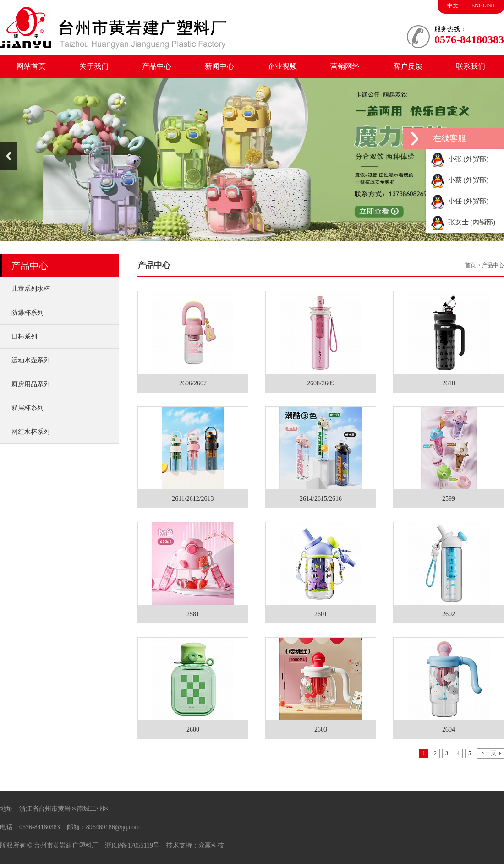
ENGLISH (483, 5)
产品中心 (157, 66)
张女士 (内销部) (463, 222)
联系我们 (471, 66)
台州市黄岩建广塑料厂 (66, 845)
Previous (9, 156)
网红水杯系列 (31, 432)
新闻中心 (219, 66)
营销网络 (345, 66)
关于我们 (94, 66)
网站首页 (31, 66)
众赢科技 (211, 845)
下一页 (488, 753)
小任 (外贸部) (460, 201)
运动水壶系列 (31, 360)
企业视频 (282, 66)
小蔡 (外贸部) (460, 180)
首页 (471, 265)
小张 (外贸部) (460, 159)
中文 (453, 5)
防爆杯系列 (27, 313)
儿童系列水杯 (31, 289)
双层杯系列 (27, 408)
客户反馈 (408, 66)
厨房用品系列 (31, 384)
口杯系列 (24, 336)
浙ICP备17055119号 (132, 845)
